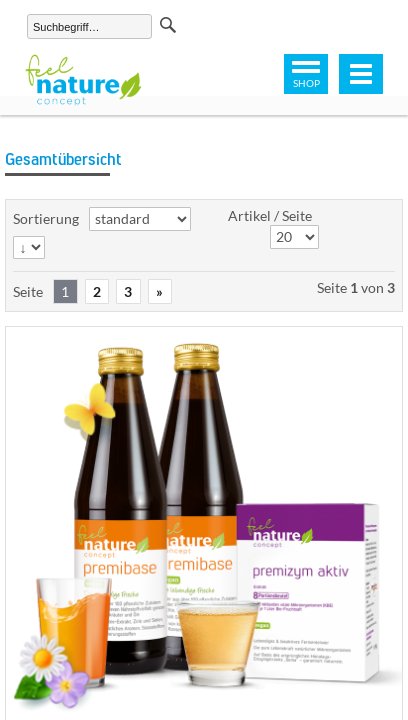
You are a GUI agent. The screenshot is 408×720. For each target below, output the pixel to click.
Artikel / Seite (270, 215)
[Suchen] (89, 26)
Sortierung (46, 218)
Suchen (168, 25)
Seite (28, 291)
